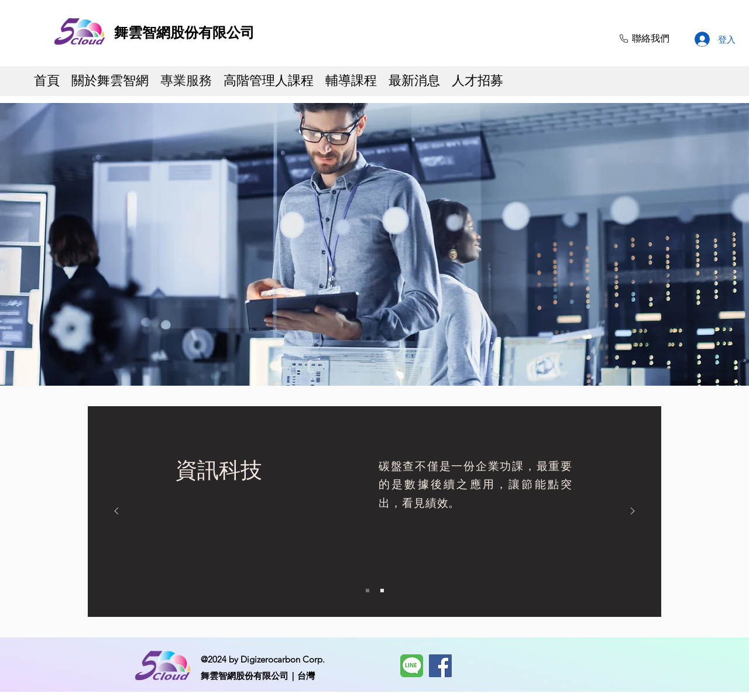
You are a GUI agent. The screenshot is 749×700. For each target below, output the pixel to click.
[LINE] (412, 666)
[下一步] (633, 512)
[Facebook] (440, 666)
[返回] (116, 512)
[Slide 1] (367, 591)
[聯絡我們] (643, 39)
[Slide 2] (382, 591)
